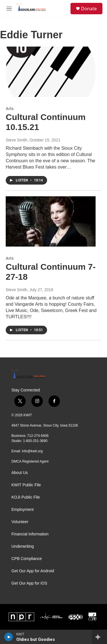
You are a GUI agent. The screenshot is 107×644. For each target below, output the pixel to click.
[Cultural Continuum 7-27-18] (51, 221)
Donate (89, 9)
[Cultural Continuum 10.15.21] (51, 72)
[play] (9, 637)
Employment (23, 510)
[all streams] (99, 637)
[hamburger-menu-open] (9, 9)
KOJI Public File (26, 497)
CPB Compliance (27, 559)
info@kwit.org (32, 451)
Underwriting (23, 546)
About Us (20, 473)
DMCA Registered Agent (30, 461)
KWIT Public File (26, 485)
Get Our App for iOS (29, 583)
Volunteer (20, 522)
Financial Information (30, 534)
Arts (10, 109)
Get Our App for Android (33, 571)
